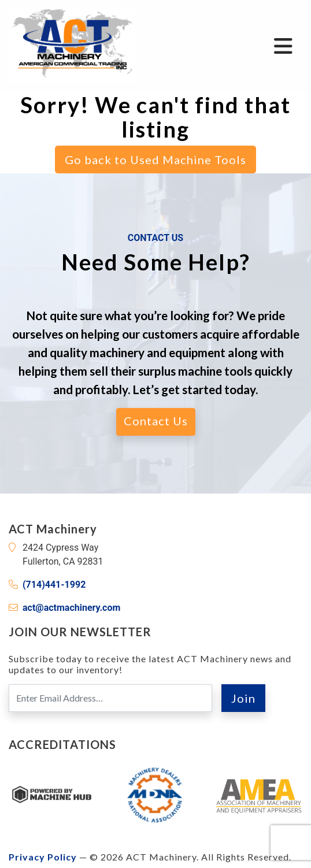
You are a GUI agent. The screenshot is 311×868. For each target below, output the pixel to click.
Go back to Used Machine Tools (155, 159)
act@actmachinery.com (71, 608)
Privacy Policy (43, 857)
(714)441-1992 (54, 585)
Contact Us (156, 421)
